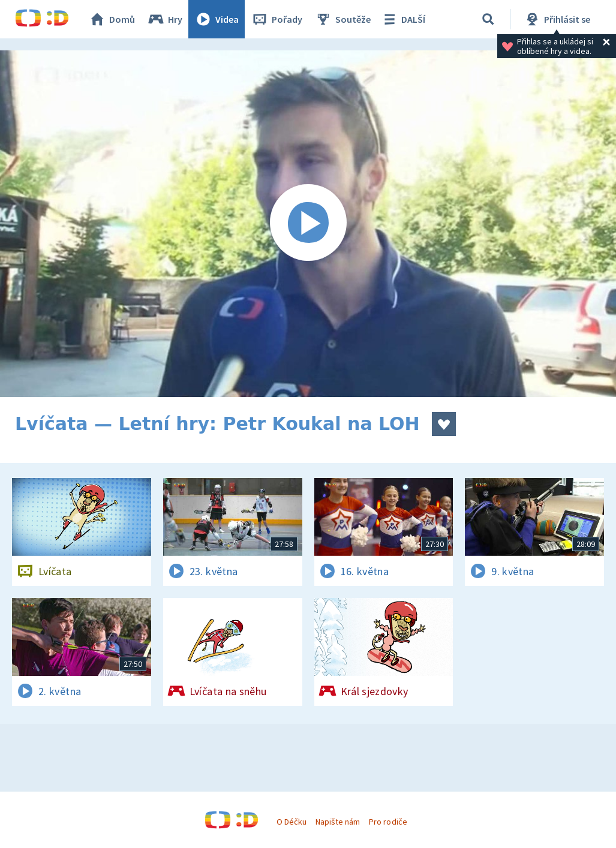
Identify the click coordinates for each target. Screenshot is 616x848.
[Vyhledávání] (488, 19)
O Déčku (292, 822)
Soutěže (342, 19)
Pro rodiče (388, 822)
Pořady (277, 19)
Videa (217, 19)
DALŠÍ (403, 19)
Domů (112, 19)
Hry (165, 19)
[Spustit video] (308, 224)
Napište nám (338, 822)
